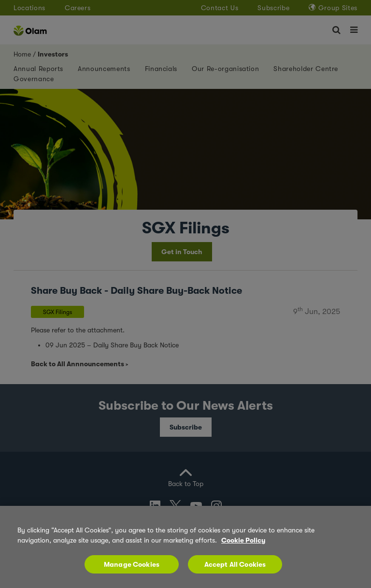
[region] (185, 547)
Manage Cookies (132, 564)
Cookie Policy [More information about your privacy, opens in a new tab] (243, 540)
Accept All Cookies (235, 564)
